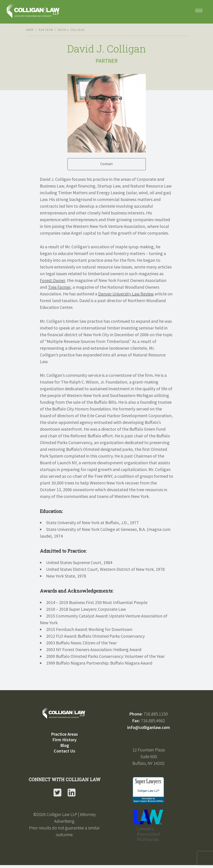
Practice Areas (65, 734)
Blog (65, 745)
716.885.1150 (156, 714)
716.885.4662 (153, 721)
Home (30, 30)
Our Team (46, 30)
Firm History (65, 740)
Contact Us (65, 751)
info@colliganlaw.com (149, 727)
